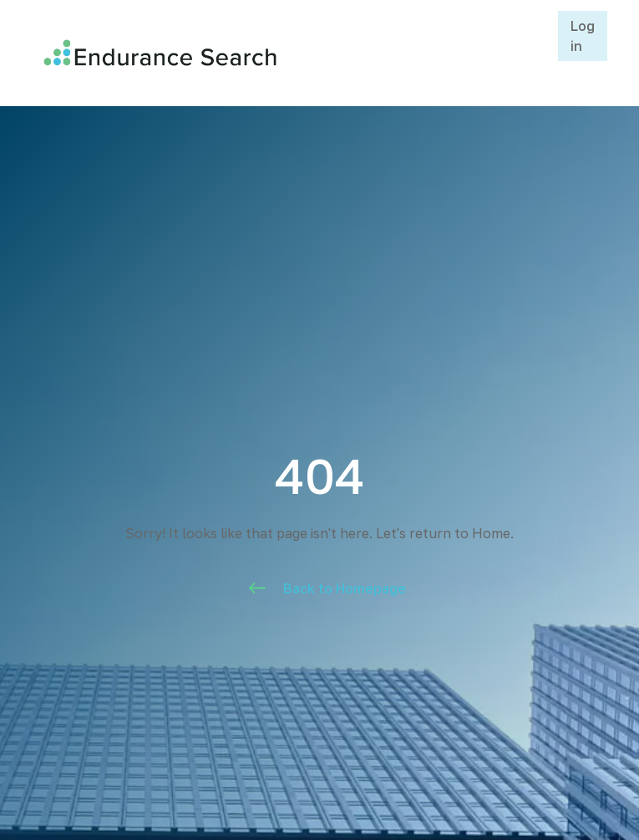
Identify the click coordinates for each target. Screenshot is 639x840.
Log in (583, 36)
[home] (276, 53)
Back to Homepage (345, 588)
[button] (539, 53)
